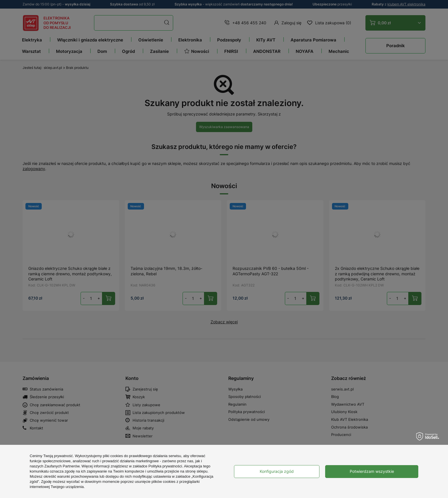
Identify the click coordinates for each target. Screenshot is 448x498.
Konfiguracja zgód (277, 471)
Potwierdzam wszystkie (372, 471)
